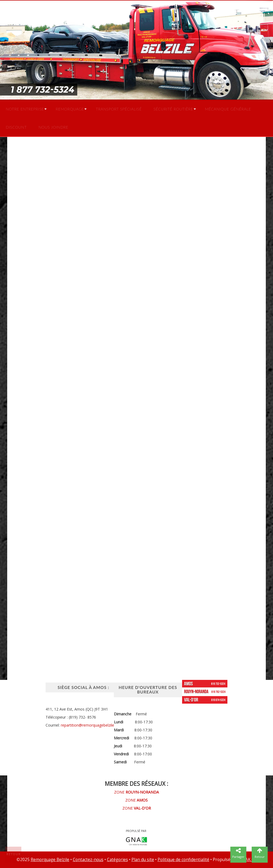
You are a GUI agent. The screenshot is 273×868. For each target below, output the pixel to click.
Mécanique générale (228, 109)
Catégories (117, 860)
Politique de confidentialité (183, 860)
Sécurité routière (173, 109)
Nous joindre (53, 127)
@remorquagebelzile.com (101, 725)
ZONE (136, 792)
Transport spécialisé (119, 109)
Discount (16, 127)
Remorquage (70, 109)
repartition (70, 725)
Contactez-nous (88, 860)
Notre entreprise (25, 109)
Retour (14, 854)
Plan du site (143, 860)
